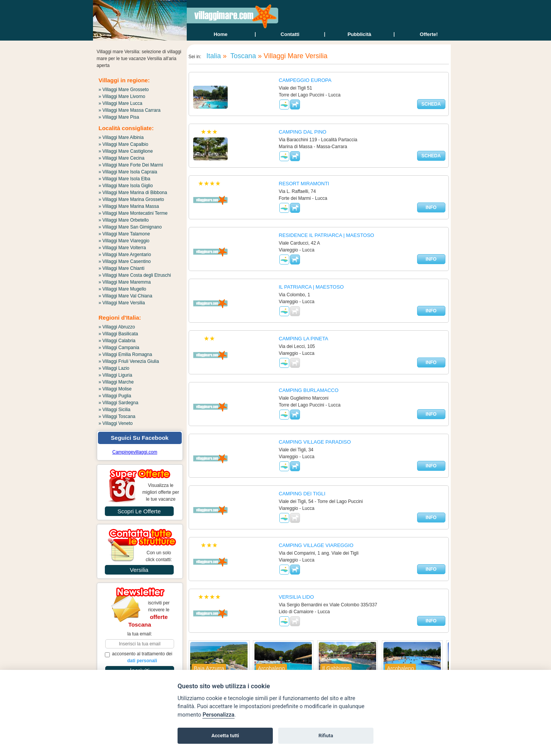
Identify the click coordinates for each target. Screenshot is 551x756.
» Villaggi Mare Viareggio (124, 241)
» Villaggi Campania (119, 348)
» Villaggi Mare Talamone (124, 234)
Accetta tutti (225, 736)
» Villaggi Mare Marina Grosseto (131, 199)
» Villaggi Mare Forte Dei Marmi (131, 165)
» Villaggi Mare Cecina (122, 158)
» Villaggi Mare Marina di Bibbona (133, 193)
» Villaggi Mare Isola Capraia (128, 172)
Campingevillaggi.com (135, 452)
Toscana (242, 56)
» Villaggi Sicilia (115, 410)
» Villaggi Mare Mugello (123, 289)
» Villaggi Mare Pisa (119, 117)
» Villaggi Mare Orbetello (124, 220)
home (220, 34)
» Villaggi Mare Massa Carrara (130, 110)
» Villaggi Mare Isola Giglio (126, 186)
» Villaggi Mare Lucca (121, 103)
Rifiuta (326, 736)
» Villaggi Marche (116, 382)
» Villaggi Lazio (114, 368)
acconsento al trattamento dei (139, 657)
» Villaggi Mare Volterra (122, 248)
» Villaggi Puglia (115, 396)
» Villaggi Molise (115, 389)
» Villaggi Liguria (116, 375)
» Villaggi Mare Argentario (125, 255)
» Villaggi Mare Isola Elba (125, 179)
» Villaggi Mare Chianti (122, 268)
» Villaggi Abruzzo (117, 327)
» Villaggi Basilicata (118, 334)
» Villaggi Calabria (117, 341)
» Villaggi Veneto (116, 423)
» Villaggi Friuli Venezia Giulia (129, 361)
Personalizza (218, 715)
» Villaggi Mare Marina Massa (129, 206)
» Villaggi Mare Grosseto (124, 90)
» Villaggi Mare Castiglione (126, 151)
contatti (290, 34)
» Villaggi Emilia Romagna (126, 354)
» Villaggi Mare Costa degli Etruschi (135, 275)
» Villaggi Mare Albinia (121, 137)
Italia (213, 56)
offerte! (429, 34)
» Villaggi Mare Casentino (125, 261)
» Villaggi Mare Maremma (125, 282)
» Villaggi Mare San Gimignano (130, 227)
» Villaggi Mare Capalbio (124, 144)
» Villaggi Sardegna (119, 403)
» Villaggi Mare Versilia (122, 303)
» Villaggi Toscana (117, 416)
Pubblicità (359, 34)
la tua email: (140, 634)
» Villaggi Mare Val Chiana (126, 296)
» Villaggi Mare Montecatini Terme (133, 213)
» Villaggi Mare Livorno (122, 96)
